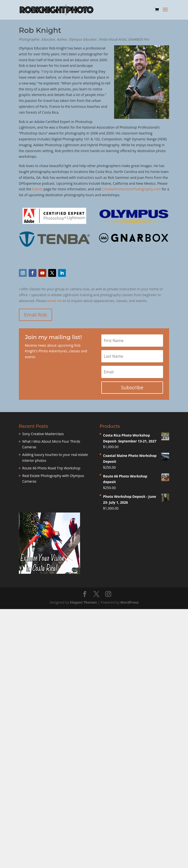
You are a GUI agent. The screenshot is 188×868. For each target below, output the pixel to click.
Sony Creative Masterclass (43, 434)
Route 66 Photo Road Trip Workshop (51, 468)
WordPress (129, 602)
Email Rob (36, 315)
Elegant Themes (83, 602)
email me (55, 301)
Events (37, 189)
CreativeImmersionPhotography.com (131, 189)
